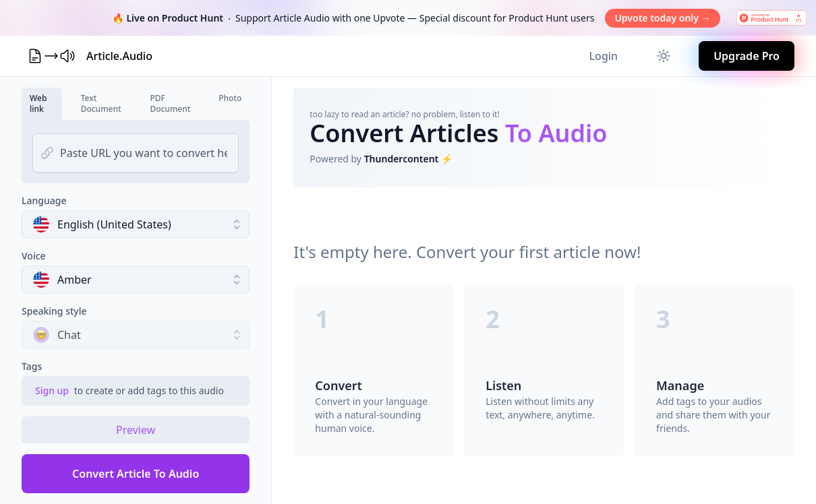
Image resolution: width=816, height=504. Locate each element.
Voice (34, 256)
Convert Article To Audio (136, 474)
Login (604, 56)
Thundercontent (402, 159)
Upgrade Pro (747, 56)
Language (44, 200)
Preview (136, 430)
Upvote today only (662, 18)
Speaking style (54, 311)
